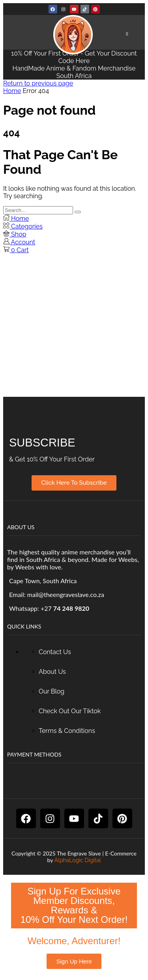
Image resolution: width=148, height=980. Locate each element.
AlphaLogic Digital (78, 860)
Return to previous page (38, 83)
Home (12, 91)
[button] (129, 34)
